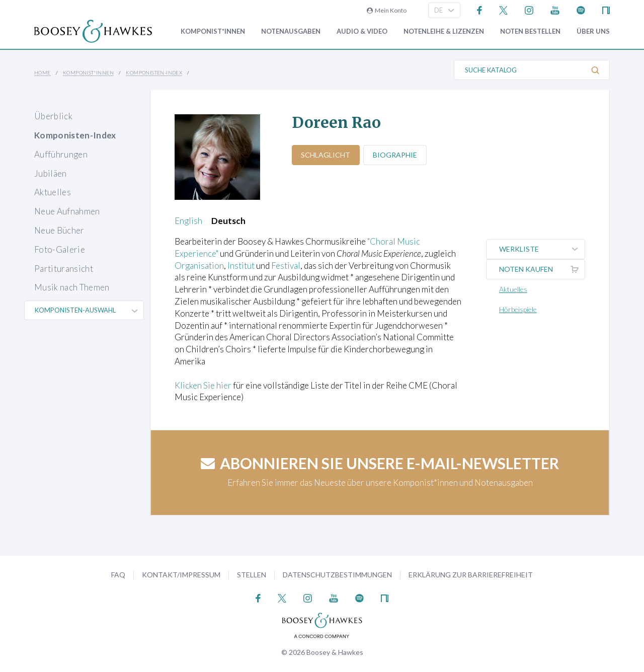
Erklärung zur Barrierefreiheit (471, 575)
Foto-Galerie (60, 249)
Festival (286, 266)
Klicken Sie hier (203, 385)
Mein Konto (387, 10)
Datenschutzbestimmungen (337, 575)
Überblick (53, 116)
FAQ (118, 575)
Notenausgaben (291, 31)
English (188, 221)
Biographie (395, 155)
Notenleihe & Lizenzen (444, 31)
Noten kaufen (542, 269)
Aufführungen (61, 154)
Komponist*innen (213, 31)
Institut (241, 266)
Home (43, 72)
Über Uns (593, 31)
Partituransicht (64, 269)
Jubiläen (51, 173)
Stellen (252, 575)
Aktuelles (53, 192)
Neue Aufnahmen (67, 211)
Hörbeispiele (518, 309)
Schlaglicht (326, 155)
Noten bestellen (530, 31)
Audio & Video (362, 31)
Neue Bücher (59, 230)
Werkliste (542, 249)
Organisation (199, 266)
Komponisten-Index (154, 72)
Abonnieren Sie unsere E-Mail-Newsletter (380, 463)
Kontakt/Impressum (181, 575)
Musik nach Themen (72, 287)
